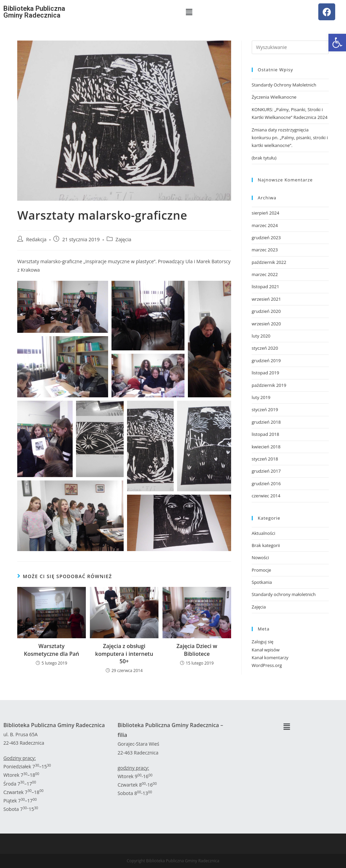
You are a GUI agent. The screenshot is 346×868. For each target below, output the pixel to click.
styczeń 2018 (265, 459)
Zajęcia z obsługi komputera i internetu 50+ (124, 654)
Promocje (262, 570)
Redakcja (36, 239)
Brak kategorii (266, 545)
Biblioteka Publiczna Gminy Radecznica (34, 12)
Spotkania (262, 582)
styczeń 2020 (265, 348)
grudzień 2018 (266, 422)
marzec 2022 (265, 274)
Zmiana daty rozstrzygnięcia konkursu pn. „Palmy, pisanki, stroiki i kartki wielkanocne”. (290, 138)
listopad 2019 (265, 373)
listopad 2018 (265, 434)
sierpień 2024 (266, 213)
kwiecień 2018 (266, 447)
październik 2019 (269, 385)
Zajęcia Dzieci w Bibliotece (197, 650)
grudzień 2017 (266, 471)
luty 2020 (261, 336)
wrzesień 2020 (266, 324)
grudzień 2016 (266, 483)
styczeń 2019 (265, 410)
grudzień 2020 (266, 311)
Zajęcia (123, 239)
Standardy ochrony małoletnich (284, 594)
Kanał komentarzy (270, 658)
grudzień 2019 (266, 361)
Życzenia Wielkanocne (274, 97)
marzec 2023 (265, 250)
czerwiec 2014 (266, 496)
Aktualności (264, 533)
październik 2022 (269, 262)
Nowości (260, 557)
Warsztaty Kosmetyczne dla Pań (52, 650)
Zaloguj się (263, 642)
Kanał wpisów (266, 650)
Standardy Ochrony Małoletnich (284, 85)
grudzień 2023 (266, 238)
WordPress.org (267, 665)
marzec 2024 (265, 225)
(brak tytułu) (264, 158)
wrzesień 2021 (266, 299)
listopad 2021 (265, 287)
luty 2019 (261, 397)
